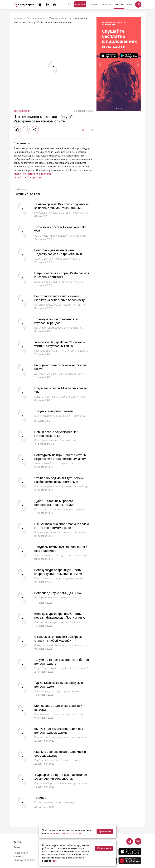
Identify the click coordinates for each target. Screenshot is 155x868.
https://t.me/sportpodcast (28, 177)
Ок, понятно (104, 848)
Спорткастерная (36, 19)
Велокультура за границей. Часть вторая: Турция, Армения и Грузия (58, 572)
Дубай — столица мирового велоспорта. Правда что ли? (54, 503)
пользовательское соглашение (66, 833)
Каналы (119, 4)
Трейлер (40, 798)
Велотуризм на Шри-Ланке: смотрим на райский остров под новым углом (60, 457)
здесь (55, 861)
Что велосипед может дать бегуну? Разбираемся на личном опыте (60, 480)
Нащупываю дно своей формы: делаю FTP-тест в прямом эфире (62, 526)
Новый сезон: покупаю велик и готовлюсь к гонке (56, 434)
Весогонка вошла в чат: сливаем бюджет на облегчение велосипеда (60, 298)
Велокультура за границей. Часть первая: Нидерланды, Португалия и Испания (60, 618)
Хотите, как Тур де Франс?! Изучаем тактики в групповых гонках (60, 344)
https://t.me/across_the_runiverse (33, 174)
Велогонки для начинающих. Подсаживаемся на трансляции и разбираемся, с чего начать (58, 254)
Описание (22, 143)
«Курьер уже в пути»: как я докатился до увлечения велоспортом (61, 777)
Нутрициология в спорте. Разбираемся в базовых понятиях (62, 275)
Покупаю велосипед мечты (54, 411)
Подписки (106, 4)
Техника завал (57, 19)
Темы (129, 4)
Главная (93, 4)
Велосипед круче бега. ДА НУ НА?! (59, 593)
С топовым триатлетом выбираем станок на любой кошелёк (59, 639)
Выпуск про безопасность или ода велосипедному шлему (59, 731)
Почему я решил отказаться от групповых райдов (56, 321)
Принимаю (105, 831)
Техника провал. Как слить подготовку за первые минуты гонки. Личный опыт (62, 208)
